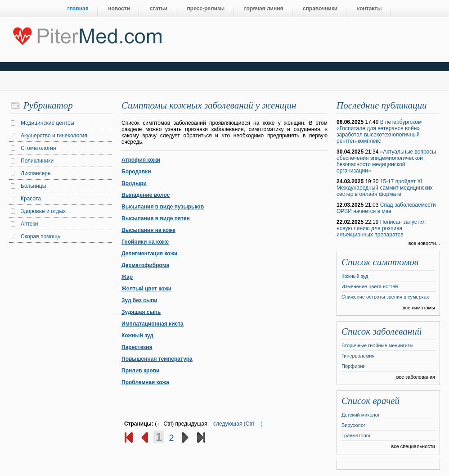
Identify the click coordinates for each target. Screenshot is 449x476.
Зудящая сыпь (141, 312)
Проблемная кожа (145, 382)
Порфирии (354, 366)
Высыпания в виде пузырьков (163, 207)
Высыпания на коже (148, 230)
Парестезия (137, 347)
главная (78, 9)
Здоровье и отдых (43, 211)
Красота (31, 199)
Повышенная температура (157, 359)
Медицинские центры (47, 123)
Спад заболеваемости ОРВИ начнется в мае (386, 208)
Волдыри (134, 183)
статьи (158, 9)
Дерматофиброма (145, 265)
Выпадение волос (146, 195)
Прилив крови (140, 371)
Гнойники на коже (145, 242)
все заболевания (416, 377)
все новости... (424, 243)
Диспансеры (36, 173)
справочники (320, 9)
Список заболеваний (382, 331)
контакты (369, 9)
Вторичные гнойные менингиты (377, 345)
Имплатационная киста (153, 324)
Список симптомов (380, 262)
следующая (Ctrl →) (238, 424)
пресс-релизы (206, 9)
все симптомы (419, 308)
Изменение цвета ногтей (370, 286)
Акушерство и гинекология (54, 136)
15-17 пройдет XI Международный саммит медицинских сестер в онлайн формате (385, 188)
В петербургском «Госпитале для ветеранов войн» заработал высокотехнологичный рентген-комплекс (379, 131)
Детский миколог (361, 415)
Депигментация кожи (149, 254)
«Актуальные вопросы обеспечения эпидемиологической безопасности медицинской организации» (386, 161)
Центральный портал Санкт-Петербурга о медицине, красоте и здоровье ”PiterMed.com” (87, 34)
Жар (127, 277)
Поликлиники (37, 161)
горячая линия (264, 9)
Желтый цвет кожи (146, 289)
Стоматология (38, 148)
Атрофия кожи (141, 160)
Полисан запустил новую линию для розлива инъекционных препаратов (381, 228)
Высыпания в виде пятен (156, 218)
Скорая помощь (40, 236)
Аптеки (29, 224)
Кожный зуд (137, 335)
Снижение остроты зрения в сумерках (385, 297)
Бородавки (136, 172)
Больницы (33, 186)
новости (119, 9)
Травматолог (356, 435)
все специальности (413, 446)
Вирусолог (353, 425)
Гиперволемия (358, 356)
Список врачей (370, 401)
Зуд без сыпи (139, 300)
